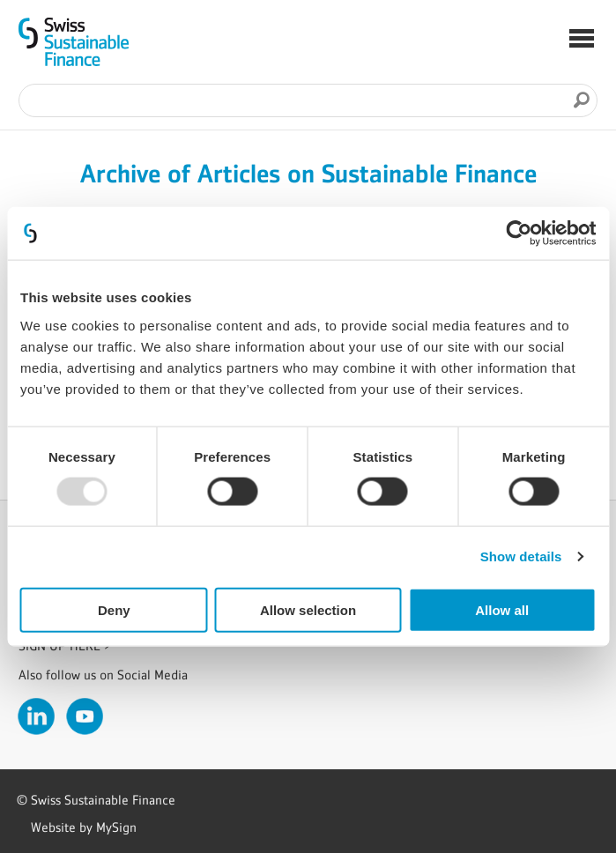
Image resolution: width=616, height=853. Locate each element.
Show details (521, 556)
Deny (114, 609)
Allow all (502, 609)
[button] (582, 41)
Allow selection (308, 609)
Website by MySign (84, 827)
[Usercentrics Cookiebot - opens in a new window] (519, 234)
